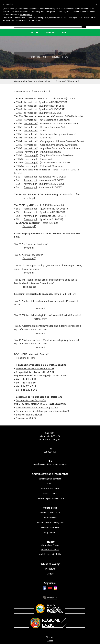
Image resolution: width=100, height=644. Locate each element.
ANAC (50, 484)
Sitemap (50, 637)
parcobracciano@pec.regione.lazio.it (50, 464)
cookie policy (26, 15)
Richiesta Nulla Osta (50, 512)
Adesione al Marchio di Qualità (50, 522)
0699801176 (50, 452)
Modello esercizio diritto (50, 554)
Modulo (50, 574)
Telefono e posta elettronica (50, 498)
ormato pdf (31, 106)
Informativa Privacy (50, 545)
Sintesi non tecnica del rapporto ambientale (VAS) (42, 411)
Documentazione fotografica (31, 400)
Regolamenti (50, 532)
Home (17, 81)
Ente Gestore (29, 81)
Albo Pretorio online (50, 488)
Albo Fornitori (50, 518)
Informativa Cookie (50, 550)
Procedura (50, 569)
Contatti (66, 32)
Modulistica (50, 32)
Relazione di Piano (26, 358)
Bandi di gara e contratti (50, 479)
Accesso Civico (50, 493)
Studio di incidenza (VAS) (29, 415)
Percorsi (34, 32)
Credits (50, 640)
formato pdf (31, 102)
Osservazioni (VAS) (26, 418)
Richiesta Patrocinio (50, 527)
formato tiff (29, 248)
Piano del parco (45, 81)
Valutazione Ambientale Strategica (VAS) (38, 408)
